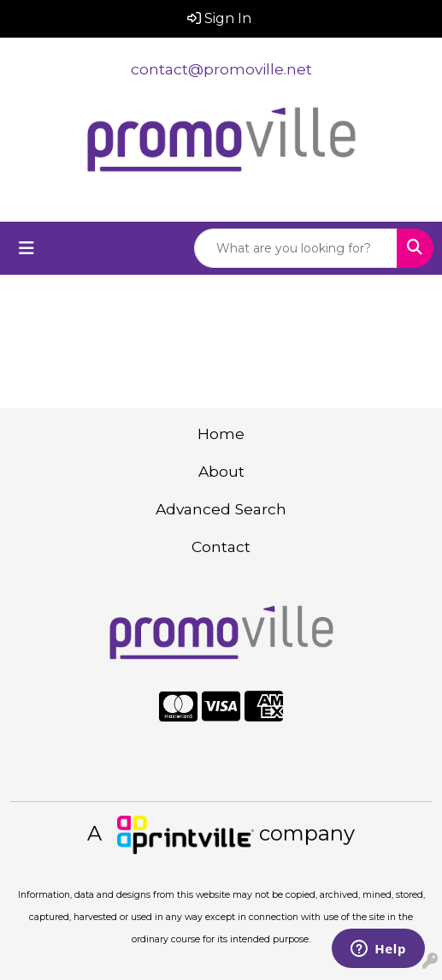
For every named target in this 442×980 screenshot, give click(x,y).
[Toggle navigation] (27, 248)
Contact (221, 546)
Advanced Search (221, 509)
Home (221, 434)
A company (221, 833)
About (221, 471)
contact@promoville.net (221, 69)
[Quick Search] (296, 248)
